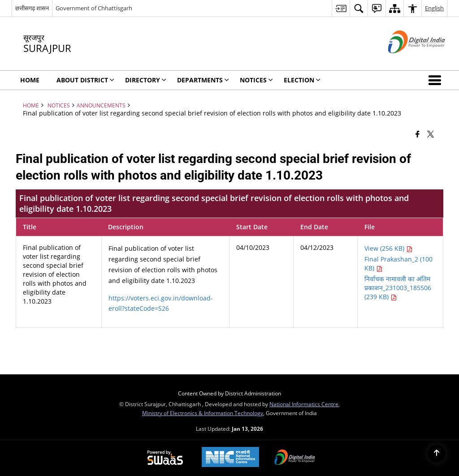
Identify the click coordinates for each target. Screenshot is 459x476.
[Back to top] (437, 454)
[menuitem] (341, 8)
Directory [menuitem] (146, 80)
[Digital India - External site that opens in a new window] (405, 61)
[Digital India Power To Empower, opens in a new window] (295, 458)
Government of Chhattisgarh (94, 8)
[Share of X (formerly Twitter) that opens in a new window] (431, 133)
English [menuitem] (434, 8)
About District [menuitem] (85, 80)
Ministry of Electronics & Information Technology (203, 413)
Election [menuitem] (302, 80)
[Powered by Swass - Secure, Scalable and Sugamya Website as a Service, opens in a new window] (165, 458)
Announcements (101, 105)
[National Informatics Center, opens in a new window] (230, 458)
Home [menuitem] (30, 80)
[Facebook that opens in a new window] (418, 133)
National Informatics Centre (304, 404)
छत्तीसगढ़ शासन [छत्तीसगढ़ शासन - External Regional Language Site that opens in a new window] (32, 8)
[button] (437, 80)
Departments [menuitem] (203, 80)
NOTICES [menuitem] (256, 80)
